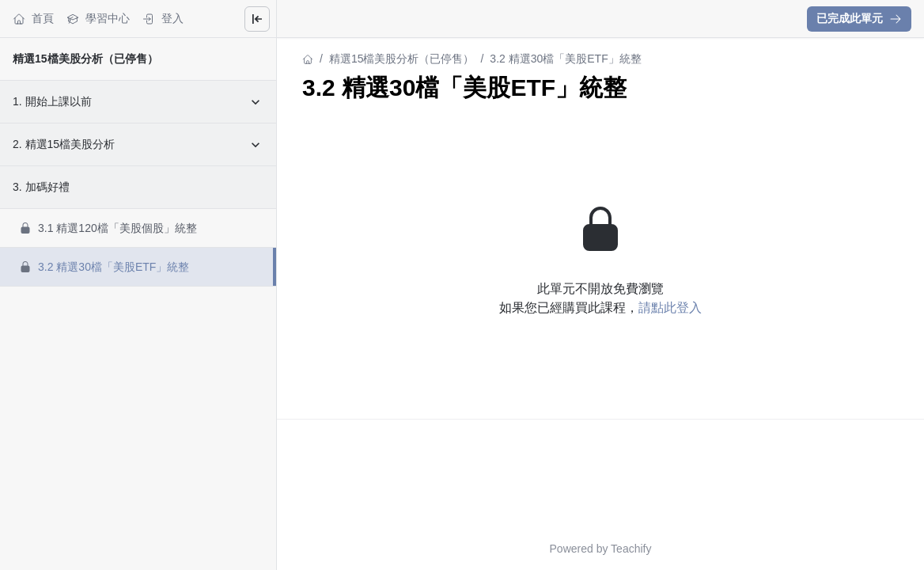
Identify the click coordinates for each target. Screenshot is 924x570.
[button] (859, 19)
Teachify (631, 549)
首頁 (33, 19)
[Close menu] (257, 19)
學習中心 (98, 19)
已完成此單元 (859, 18)
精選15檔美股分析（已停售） (85, 59)
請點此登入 (670, 308)
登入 (163, 19)
